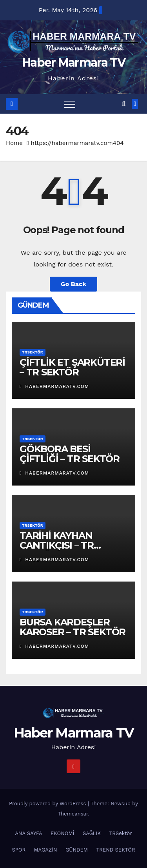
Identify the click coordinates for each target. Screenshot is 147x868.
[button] (124, 104)
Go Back (73, 284)
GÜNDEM (77, 850)
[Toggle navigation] (70, 104)
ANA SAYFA (28, 833)
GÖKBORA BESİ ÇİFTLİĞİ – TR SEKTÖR (70, 454)
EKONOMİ (62, 833)
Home (14, 143)
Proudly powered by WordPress (48, 804)
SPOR (19, 850)
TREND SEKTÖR (115, 850)
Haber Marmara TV (73, 63)
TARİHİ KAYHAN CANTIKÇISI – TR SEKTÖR (57, 545)
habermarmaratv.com (54, 386)
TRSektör (33, 352)
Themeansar (73, 814)
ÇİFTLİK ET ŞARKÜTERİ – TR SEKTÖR (72, 367)
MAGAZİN (46, 850)
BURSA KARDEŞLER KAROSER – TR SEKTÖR (73, 627)
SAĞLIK (92, 833)
